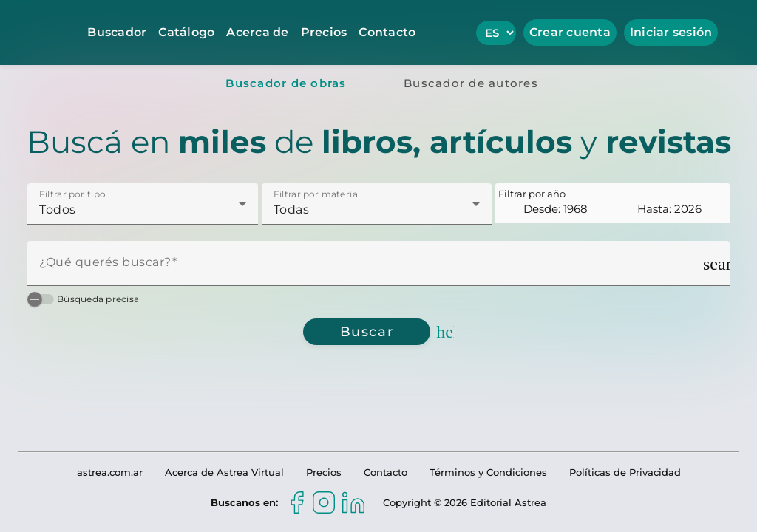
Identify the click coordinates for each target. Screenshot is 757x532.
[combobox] (143, 210)
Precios (324, 32)
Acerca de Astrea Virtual (224, 472)
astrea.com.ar (110, 472)
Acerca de (257, 32)
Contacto (387, 32)
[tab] (286, 83)
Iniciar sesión (671, 32)
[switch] (41, 299)
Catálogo (186, 32)
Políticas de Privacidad (625, 472)
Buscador (117, 32)
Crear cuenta (570, 32)
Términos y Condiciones (488, 472)
